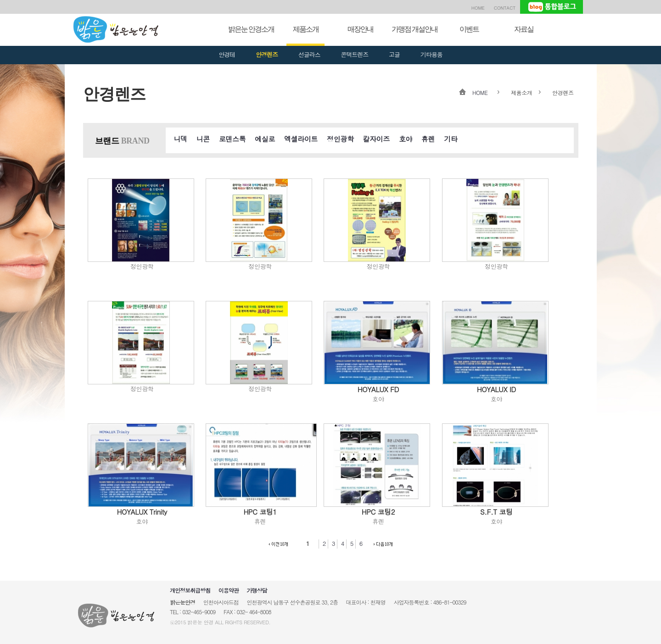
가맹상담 (257, 590)
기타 (451, 139)
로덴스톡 (232, 139)
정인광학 (340, 139)
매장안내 (360, 29)
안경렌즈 (267, 54)
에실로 (265, 139)
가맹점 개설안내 (415, 29)
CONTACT (505, 8)
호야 (406, 139)
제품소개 (306, 29)
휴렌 (428, 139)
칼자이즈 (376, 139)
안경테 (227, 54)
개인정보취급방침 (190, 590)
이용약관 (229, 590)
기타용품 (431, 54)
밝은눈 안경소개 (251, 29)
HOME (478, 8)
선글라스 (309, 54)
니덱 (181, 139)
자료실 (524, 29)
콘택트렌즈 (354, 54)
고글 (394, 54)
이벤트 (469, 29)
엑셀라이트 (301, 139)
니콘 (203, 139)
